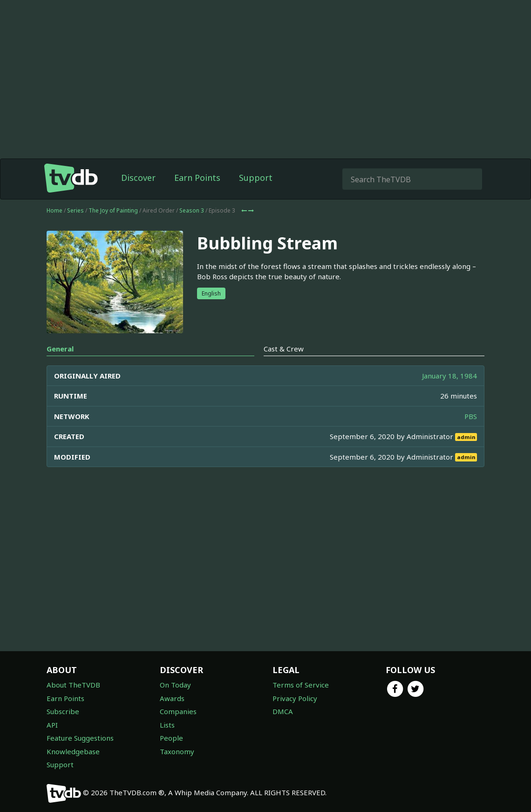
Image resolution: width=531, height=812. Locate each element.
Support (256, 178)
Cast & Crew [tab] (284, 349)
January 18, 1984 (449, 376)
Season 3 (192, 210)
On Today (175, 685)
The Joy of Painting (113, 210)
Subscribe (63, 711)
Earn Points (197, 178)
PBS (471, 416)
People (171, 738)
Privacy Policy (295, 698)
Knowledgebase (73, 751)
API (52, 725)
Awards (172, 698)
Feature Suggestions (80, 738)
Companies (178, 711)
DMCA (283, 711)
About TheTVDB (73, 685)
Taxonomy (177, 751)
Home (54, 210)
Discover (138, 178)
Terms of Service (301, 685)
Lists (167, 725)
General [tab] (60, 349)
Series (75, 210)
